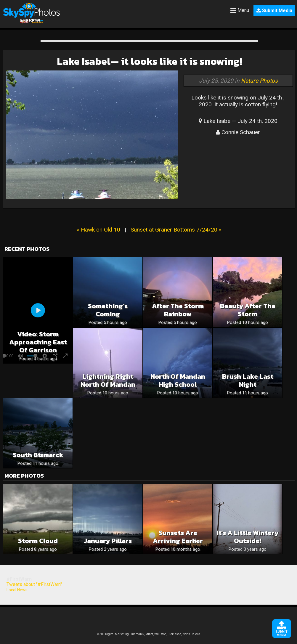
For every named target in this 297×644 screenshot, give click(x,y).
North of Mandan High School (178, 380)
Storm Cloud (38, 541)
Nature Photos (259, 81)
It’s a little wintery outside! (248, 537)
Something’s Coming (108, 310)
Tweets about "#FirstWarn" (34, 584)
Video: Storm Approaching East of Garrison (38, 342)
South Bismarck (38, 455)
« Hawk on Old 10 (98, 230)
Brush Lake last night (248, 380)
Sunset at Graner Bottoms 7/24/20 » (176, 230)
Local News (17, 590)
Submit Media (274, 11)
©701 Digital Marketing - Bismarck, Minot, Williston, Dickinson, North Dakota (149, 634)
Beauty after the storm (248, 310)
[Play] (38, 310)
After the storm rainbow (178, 310)
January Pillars (108, 541)
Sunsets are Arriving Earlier (178, 537)
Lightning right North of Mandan (108, 380)
